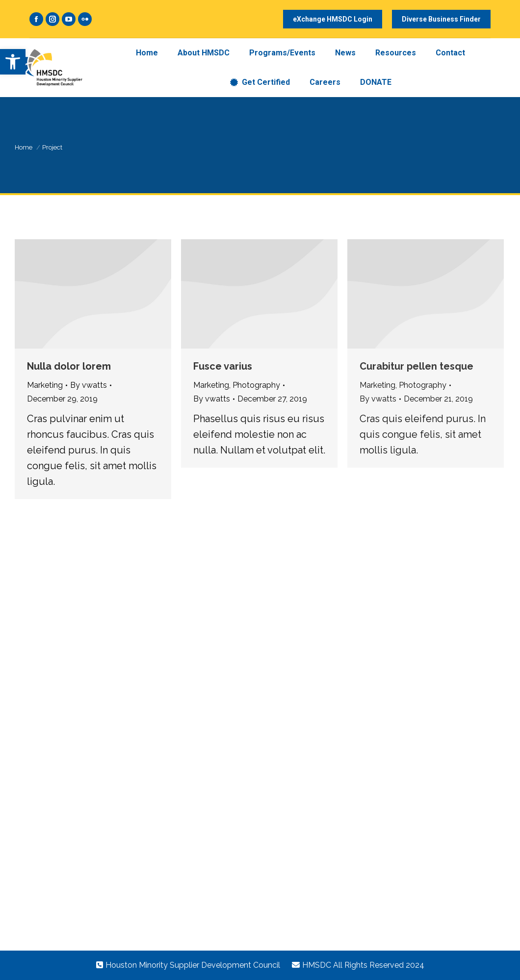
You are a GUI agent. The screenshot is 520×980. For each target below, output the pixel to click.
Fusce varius (223, 366)
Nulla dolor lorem (69, 366)
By (89, 385)
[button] (13, 62)
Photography (256, 385)
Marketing (45, 385)
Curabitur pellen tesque (416, 366)
